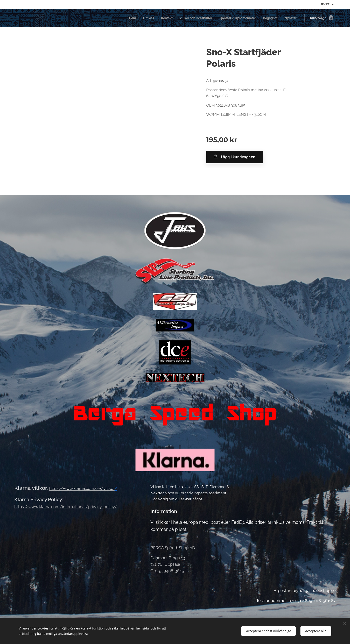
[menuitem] (122, 18)
